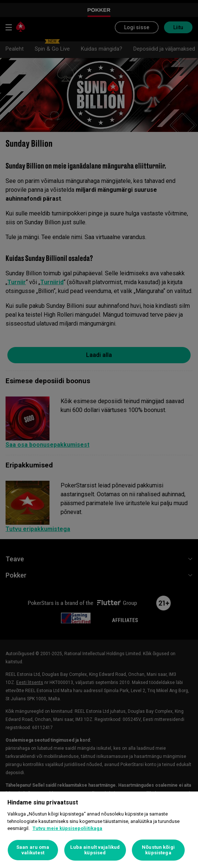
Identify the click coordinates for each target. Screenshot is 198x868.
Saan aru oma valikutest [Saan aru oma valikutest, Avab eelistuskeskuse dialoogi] (33, 850)
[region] (99, 830)
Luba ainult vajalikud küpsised (95, 850)
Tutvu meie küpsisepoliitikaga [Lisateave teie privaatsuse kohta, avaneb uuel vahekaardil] (67, 828)
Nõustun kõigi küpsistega (158, 850)
